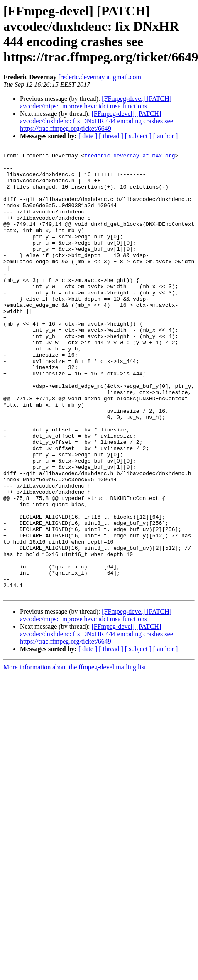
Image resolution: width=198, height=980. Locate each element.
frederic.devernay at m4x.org (130, 157)
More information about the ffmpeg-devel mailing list (75, 756)
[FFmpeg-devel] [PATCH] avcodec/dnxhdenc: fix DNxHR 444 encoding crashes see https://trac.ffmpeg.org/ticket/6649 (97, 121)
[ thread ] (111, 136)
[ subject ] (138, 136)
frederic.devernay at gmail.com (100, 77)
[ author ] (166, 136)
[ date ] (88, 136)
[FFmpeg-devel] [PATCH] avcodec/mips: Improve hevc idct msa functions (96, 102)
